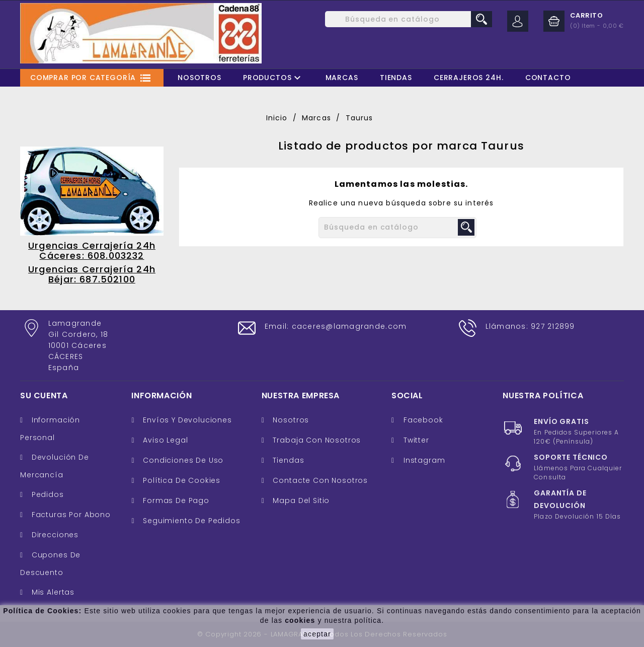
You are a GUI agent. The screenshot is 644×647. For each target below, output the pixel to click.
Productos (273, 78)
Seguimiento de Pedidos (190, 521)
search (481, 19)
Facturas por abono (70, 515)
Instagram (424, 460)
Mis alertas (52, 592)
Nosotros (199, 78)
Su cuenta (44, 396)
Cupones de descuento (50, 564)
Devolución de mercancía (55, 466)
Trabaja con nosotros (316, 440)
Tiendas (396, 78)
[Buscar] (409, 19)
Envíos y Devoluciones (186, 420)
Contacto (548, 78)
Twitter (416, 440)
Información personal (50, 429)
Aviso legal (164, 440)
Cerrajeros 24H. (469, 78)
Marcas (342, 78)
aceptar (317, 634)
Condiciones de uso (182, 460)
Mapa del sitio (300, 500)
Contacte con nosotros (319, 480)
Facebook (423, 420)
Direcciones (54, 535)
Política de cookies (180, 480)
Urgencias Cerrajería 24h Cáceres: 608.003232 (92, 250)
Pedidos (47, 494)
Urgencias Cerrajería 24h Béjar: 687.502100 (92, 274)
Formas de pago (175, 500)
